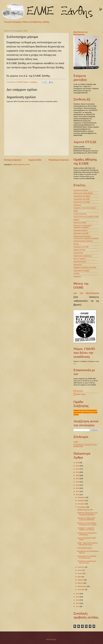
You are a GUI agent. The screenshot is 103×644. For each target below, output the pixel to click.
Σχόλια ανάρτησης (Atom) (21, 164)
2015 (78, 594)
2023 (78, 472)
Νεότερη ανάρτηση (13, 160)
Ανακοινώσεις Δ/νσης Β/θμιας (83, 193)
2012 (78, 603)
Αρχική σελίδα (35, 160)
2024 (78, 469)
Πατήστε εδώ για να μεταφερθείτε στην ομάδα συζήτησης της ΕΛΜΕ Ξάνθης (85, 413)
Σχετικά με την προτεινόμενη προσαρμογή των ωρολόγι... (87, 524)
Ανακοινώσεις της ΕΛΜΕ (82, 199)
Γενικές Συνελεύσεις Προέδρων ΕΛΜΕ (86, 217)
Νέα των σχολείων (80, 259)
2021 (78, 479)
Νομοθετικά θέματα (80, 262)
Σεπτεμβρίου (82, 507)
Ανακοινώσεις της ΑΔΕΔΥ (82, 196)
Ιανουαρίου (81, 589)
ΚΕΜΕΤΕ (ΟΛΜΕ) (79, 250)
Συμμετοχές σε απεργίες (81, 271)
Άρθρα (76, 211)
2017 (78, 491)
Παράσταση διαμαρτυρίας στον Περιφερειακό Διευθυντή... (87, 514)
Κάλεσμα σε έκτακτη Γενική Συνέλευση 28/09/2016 (86, 519)
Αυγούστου (81, 567)
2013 (78, 600)
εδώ (75, 363)
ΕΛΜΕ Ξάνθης (81, 394)
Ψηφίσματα (77, 277)
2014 (78, 597)
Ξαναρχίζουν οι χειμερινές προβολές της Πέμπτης (86, 529)
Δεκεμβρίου (82, 497)
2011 (78, 606)
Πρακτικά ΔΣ (78, 265)
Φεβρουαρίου (82, 586)
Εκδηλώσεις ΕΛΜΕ (80, 223)
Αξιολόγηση (77, 205)
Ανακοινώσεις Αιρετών (81, 190)
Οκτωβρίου (81, 504)
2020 (78, 482)
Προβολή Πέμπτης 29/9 (85, 510)
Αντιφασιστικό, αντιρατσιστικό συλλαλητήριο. (87, 534)
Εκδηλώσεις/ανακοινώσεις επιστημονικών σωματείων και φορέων (86, 237)
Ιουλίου (80, 570)
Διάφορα (76, 220)
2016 (78, 495)
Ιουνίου (80, 573)
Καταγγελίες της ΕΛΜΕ (81, 247)
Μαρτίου (80, 583)
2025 (78, 466)
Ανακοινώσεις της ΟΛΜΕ (82, 202)
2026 (78, 463)
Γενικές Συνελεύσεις (80, 214)
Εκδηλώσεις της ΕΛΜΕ (81, 233)
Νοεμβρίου (81, 501)
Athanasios (80, 391)
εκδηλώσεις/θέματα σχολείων (83, 241)
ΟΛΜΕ (76, 442)
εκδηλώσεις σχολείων (81, 230)
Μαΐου (80, 577)
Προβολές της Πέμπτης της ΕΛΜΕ (85, 268)
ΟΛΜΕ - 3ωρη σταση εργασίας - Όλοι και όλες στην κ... (88, 544)
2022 (78, 475)
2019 (78, 485)
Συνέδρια (76, 274)
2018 (78, 488)
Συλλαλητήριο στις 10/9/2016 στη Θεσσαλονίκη (87, 557)
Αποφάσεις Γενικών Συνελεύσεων (85, 208)
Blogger (54, 639)
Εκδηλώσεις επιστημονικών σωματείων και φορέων (83, 227)
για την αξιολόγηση (86, 293)
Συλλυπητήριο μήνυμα (85, 548)
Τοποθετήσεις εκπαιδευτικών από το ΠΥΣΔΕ (87, 562)
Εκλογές (76, 244)
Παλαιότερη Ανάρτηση (59, 160)
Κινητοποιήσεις (78, 253)
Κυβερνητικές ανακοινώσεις (83, 256)
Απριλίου (81, 580)
